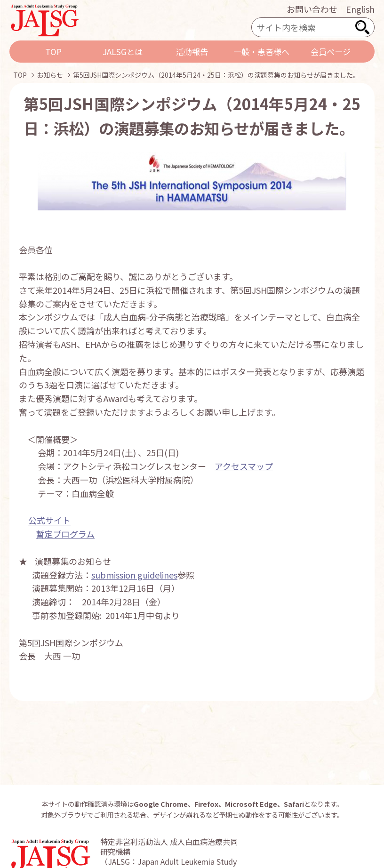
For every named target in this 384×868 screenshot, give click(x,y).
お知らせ (50, 75)
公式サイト (49, 520)
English (360, 9)
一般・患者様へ (261, 52)
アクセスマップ (244, 466)
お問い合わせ (312, 9)
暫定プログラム (65, 534)
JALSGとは (123, 52)
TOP (53, 52)
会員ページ (331, 52)
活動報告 (192, 52)
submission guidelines (134, 575)
